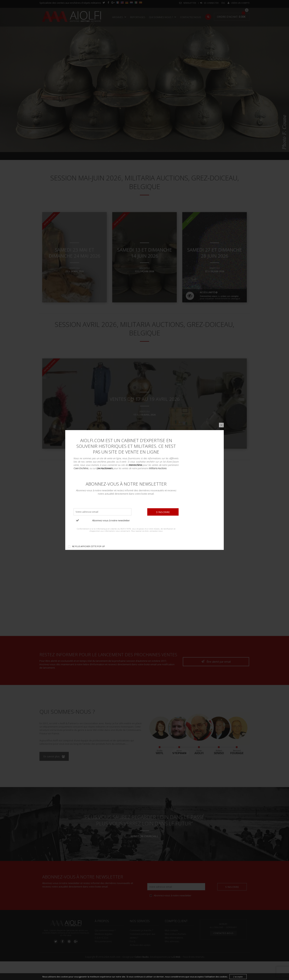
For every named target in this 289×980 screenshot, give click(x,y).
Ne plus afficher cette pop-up (88, 546)
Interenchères (135, 465)
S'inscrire (163, 512)
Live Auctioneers (105, 468)
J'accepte (238, 977)
